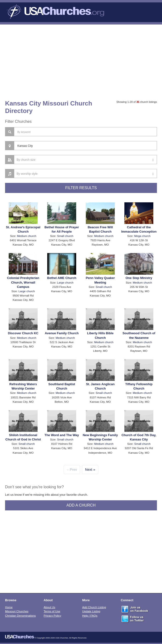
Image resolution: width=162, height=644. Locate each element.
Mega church (142, 236)
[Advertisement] (81, 61)
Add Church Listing (94, 607)
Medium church (27, 236)
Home (9, 607)
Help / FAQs (90, 616)
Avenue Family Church (62, 333)
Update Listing (91, 611)
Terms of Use (52, 611)
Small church (65, 236)
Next (89, 470)
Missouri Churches (17, 611)
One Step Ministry (139, 278)
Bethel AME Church (62, 278)
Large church (27, 291)
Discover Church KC (23, 333)
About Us (49, 607)
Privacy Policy (52, 616)
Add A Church (81, 505)
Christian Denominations (20, 616)
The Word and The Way (62, 435)
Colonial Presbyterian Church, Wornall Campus (23, 282)
